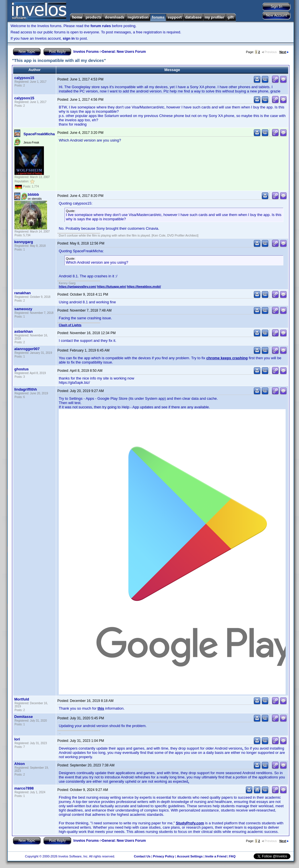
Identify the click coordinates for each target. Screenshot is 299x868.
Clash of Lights (70, 325)
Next (284, 52)
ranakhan (23, 293)
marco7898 (24, 788)
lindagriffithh (26, 389)
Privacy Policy (164, 856)
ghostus (22, 369)
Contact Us (142, 856)
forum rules (101, 26)
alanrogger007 (27, 349)
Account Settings (190, 856)
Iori (17, 739)
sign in (69, 38)
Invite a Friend (216, 856)
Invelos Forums (86, 52)
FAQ (232, 856)
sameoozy (23, 309)
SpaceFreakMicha (39, 134)
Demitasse (24, 717)
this (101, 708)
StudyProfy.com (190, 823)
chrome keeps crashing (227, 358)
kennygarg (24, 242)
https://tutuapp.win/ (111, 286)
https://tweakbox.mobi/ (144, 286)
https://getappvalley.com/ (77, 286)
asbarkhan (24, 331)
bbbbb (33, 194)
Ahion (20, 764)
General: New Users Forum (124, 52)
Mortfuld (22, 699)
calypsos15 (24, 78)
